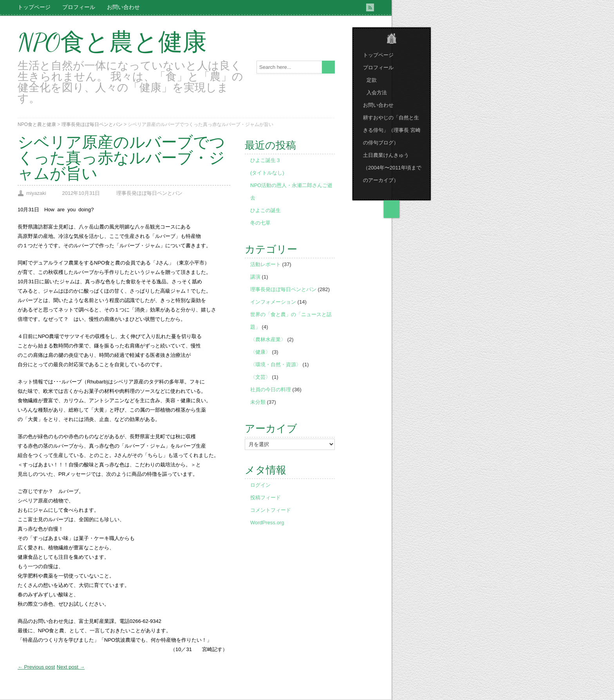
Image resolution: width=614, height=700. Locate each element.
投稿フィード (265, 498)
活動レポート (265, 264)
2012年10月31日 (81, 193)
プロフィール (79, 7)
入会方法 (377, 93)
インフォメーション (273, 302)
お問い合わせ (123, 7)
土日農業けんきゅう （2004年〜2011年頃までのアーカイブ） (392, 168)
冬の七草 (260, 223)
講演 (255, 277)
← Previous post (36, 667)
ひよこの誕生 (265, 210)
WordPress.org (267, 523)
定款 (372, 80)
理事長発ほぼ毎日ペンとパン (92, 124)
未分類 (258, 402)
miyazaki (36, 193)
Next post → (71, 667)
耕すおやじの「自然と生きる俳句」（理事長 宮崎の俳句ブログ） (392, 130)
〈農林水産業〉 (268, 339)
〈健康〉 (260, 352)
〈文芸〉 (260, 377)
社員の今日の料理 (271, 390)
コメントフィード (271, 510)
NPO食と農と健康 (112, 42)
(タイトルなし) (267, 173)
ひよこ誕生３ (265, 160)
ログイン (260, 485)
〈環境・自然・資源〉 (276, 364)
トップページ (34, 7)
